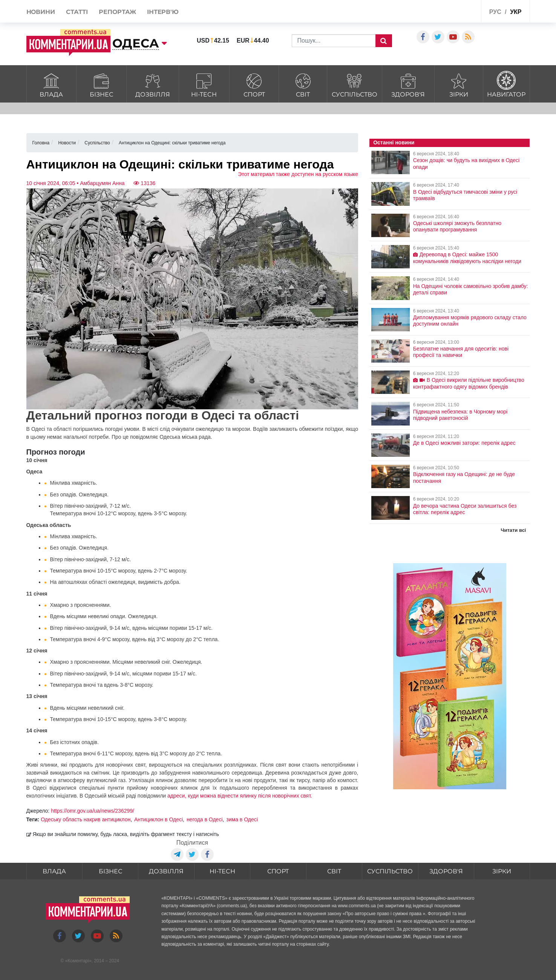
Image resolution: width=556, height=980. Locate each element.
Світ (303, 84)
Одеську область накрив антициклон (86, 819)
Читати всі (513, 530)
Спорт (254, 84)
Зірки (459, 84)
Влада (52, 84)
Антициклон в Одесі (159, 819)
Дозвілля (153, 84)
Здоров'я (408, 84)
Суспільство (355, 84)
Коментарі (78, 961)
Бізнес (101, 84)
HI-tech (204, 84)
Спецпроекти (447, 13)
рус (495, 12)
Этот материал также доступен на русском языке (298, 174)
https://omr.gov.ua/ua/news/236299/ (93, 811)
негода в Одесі (205, 819)
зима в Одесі (242, 819)
